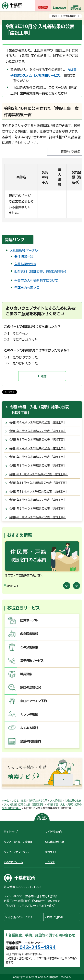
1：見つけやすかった (23, 357)
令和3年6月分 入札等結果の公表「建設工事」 (38, 440)
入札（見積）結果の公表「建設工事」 (24, 804)
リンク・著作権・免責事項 (18, 842)
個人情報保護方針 (55, 842)
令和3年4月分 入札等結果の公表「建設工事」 (38, 422)
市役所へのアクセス (20, 917)
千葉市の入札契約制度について (36, 281)
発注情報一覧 (24, 257)
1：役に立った (18, 334)
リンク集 (50, 862)
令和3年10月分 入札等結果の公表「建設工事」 (39, 474)
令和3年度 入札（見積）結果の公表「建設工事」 (39, 410)
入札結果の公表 (25, 264)
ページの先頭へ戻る (42, 818)
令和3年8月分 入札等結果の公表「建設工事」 (38, 457)
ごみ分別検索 (29, 647)
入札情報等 (56, 801)
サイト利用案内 (53, 832)
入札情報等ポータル (24, 250)
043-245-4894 (38, 947)
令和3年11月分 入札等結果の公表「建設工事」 (39, 483)
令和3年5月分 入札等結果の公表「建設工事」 (38, 431)
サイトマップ (11, 832)
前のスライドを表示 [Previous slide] (67, 586)
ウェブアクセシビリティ (17, 852)
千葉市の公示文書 (27, 288)
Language (59, 8)
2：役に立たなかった (23, 340)
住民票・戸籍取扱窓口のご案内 (24, 576)
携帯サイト (51, 852)
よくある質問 (29, 728)
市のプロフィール (13, 862)
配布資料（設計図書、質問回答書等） (41, 271)
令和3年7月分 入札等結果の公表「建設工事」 (38, 448)
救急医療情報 (29, 634)
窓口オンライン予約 (34, 701)
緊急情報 (43, 8)
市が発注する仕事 (38, 801)
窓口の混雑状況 (31, 687)
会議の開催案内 (31, 741)
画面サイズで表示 (71, 152)
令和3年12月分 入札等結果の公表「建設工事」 (39, 491)
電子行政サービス (32, 661)
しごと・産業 (19, 801)
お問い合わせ (55, 917)
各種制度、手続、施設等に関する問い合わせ (42, 935)
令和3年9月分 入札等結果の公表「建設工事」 (38, 466)
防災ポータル (29, 620)
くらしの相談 (29, 714)
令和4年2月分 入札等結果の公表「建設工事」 (38, 509)
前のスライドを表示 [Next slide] (77, 586)
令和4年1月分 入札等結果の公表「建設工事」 (38, 500)
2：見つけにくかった (23, 363)
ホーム (5, 801)
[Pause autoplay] (8, 586)
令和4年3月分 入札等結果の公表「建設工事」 (38, 517)
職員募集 (26, 674)
